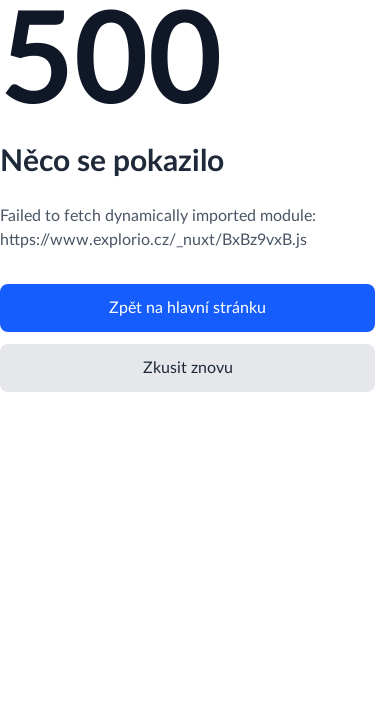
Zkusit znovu (188, 368)
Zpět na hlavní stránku (187, 308)
